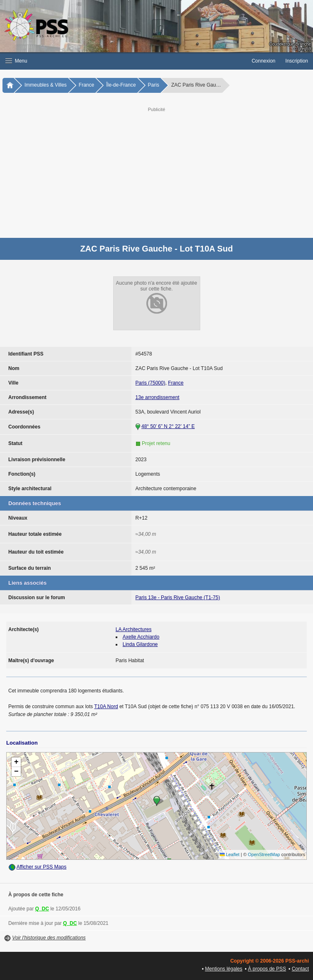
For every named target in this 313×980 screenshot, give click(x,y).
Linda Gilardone (140, 644)
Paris (154, 85)
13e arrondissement (158, 397)
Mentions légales (223, 969)
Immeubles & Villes (46, 85)
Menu (16, 61)
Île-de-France (121, 85)
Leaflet (230, 854)
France (86, 85)
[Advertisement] (165, 172)
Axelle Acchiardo (141, 637)
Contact (300, 969)
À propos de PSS (267, 969)
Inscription (297, 61)
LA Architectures (134, 629)
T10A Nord (106, 707)
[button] (123, 61)
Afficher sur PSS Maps (42, 867)
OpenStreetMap (264, 854)
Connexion (263, 61)
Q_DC (42, 909)
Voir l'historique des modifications (49, 938)
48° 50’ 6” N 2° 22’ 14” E (168, 426)
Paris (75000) (150, 383)
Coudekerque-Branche (290, 44)
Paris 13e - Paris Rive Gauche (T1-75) (178, 598)
